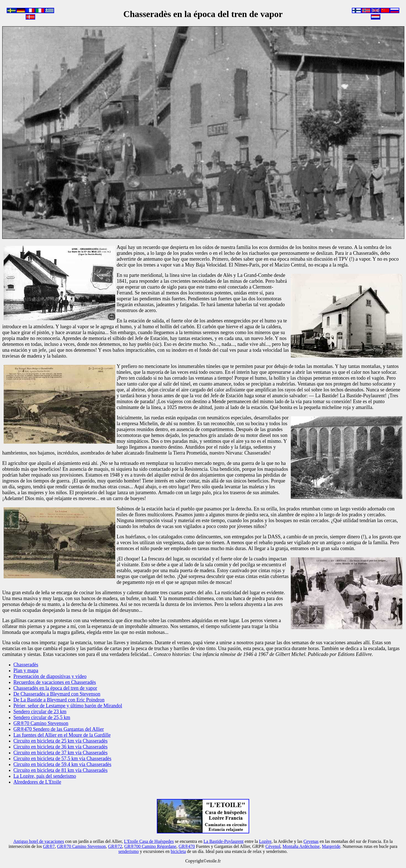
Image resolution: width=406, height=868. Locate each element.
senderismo (128, 851)
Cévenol (273, 846)
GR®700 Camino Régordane (150, 846)
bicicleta (178, 851)
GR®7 (49, 846)
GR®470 (187, 846)
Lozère (265, 841)
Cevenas (311, 841)
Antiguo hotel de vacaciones (39, 841)
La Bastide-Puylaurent (224, 841)
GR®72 (115, 846)
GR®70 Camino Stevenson (81, 846)
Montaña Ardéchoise (301, 846)
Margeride (331, 846)
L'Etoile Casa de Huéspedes (149, 841)
